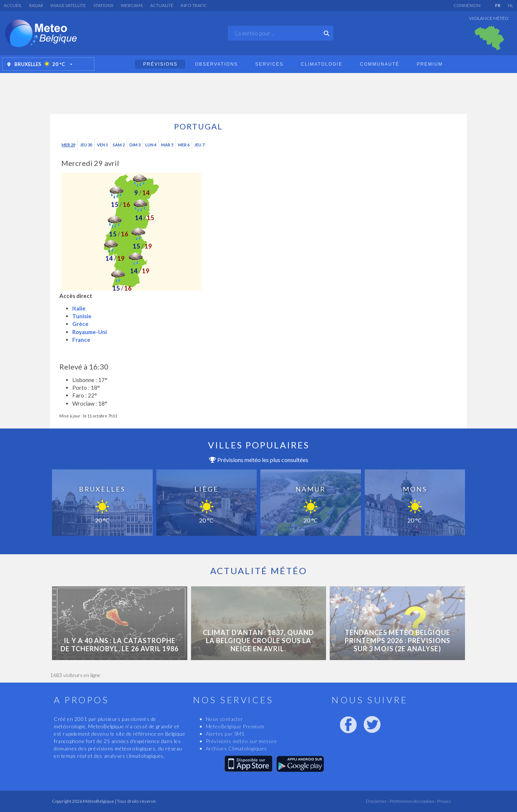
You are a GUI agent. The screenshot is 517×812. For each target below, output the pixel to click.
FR (498, 5)
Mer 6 (184, 145)
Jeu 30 (86, 145)
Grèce (80, 324)
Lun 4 (151, 145)
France (81, 340)
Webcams (132, 5)
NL (511, 5)
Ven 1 (103, 145)
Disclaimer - (377, 801)
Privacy (444, 801)
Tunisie (82, 316)
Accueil (13, 5)
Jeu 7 (199, 145)
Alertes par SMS (225, 734)
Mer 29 (68, 145)
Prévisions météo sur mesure (242, 741)
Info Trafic (194, 5)
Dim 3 (135, 145)
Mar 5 (167, 145)
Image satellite (68, 5)
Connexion (467, 5)
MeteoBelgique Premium (235, 726)
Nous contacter (225, 719)
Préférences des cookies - (413, 801)
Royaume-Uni (90, 332)
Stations (103, 5)
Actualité (162, 5)
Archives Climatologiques (236, 748)
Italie (79, 308)
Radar (36, 5)
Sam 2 (119, 145)
